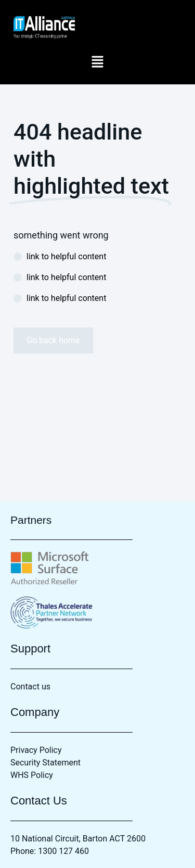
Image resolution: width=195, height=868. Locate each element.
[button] (97, 62)
